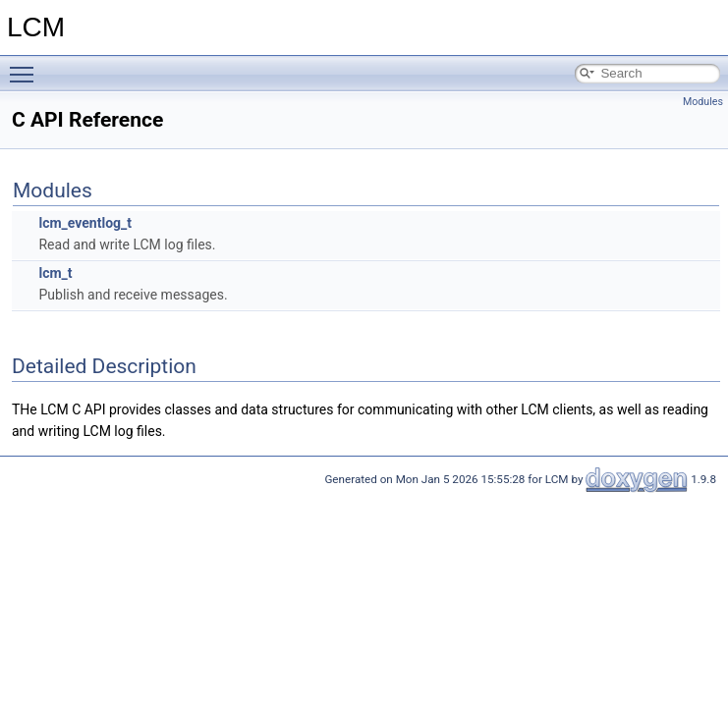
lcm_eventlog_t (85, 223)
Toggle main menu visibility (27, 66)
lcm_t (55, 273)
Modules (703, 102)
